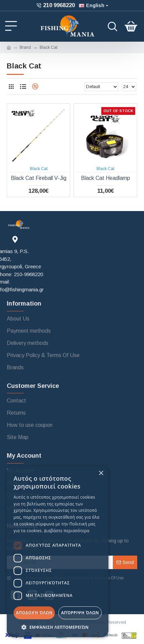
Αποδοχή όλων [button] (34, 613)
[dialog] (58, 552)
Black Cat (39, 169)
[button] (58, 627)
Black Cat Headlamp (106, 178)
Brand (25, 47)
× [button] (101, 473)
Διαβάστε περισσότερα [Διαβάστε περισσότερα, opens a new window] (67, 531)
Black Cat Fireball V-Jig (39, 178)
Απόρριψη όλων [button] (80, 613)
